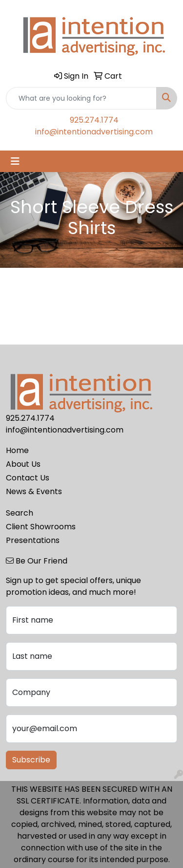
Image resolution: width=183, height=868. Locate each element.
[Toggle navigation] (15, 161)
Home (17, 450)
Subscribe (31, 760)
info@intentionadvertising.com (94, 132)
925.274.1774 (94, 120)
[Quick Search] (81, 98)
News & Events (34, 491)
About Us (23, 464)
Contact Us (28, 478)
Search (20, 513)
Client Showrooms (41, 527)
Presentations (33, 540)
